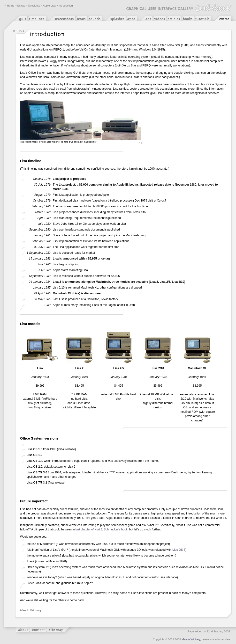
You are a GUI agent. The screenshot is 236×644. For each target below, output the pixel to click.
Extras (21, 6)
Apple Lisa (49, 6)
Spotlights (34, 6)
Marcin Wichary (191, 639)
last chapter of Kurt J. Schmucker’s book (102, 529)
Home (9, 6)
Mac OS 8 (179, 550)
